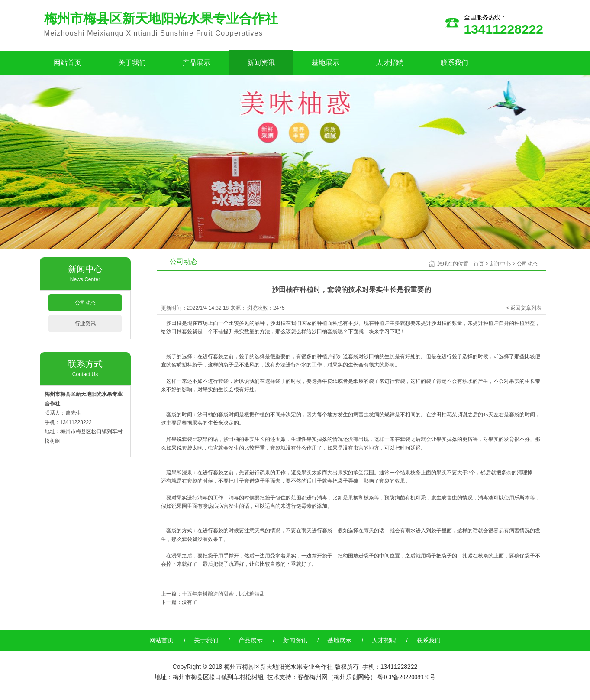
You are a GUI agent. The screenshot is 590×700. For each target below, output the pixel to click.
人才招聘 (390, 63)
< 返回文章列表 (524, 308)
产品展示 (197, 63)
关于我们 (132, 63)
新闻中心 (500, 264)
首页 (479, 264)
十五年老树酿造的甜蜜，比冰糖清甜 (223, 594)
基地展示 (326, 63)
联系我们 (455, 63)
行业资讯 (85, 324)
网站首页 (68, 63)
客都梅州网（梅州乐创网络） (337, 677)
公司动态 (85, 303)
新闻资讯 (261, 63)
